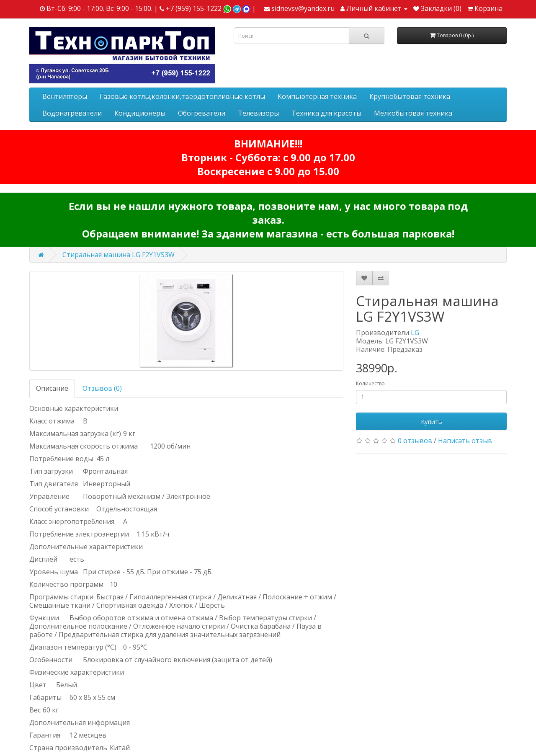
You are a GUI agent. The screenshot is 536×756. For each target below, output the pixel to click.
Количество (370, 383)
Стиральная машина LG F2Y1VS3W (119, 255)
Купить (432, 421)
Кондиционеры (140, 113)
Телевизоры (258, 113)
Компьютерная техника (317, 96)
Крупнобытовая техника (410, 96)
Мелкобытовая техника (413, 113)
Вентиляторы (65, 96)
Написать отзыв (465, 441)
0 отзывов (415, 441)
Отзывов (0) (102, 388)
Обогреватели (202, 113)
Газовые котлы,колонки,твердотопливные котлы (182, 96)
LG (415, 333)
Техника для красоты (326, 113)
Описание (52, 388)
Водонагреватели (72, 113)
